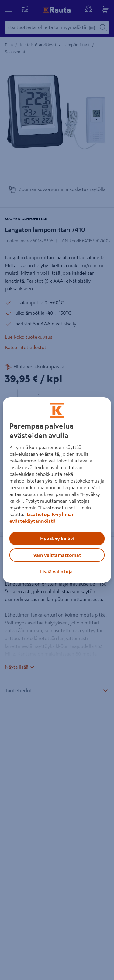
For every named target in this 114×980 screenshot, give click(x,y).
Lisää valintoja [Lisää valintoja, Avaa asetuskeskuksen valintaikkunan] (56, 571)
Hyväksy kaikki (57, 539)
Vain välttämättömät (57, 555)
